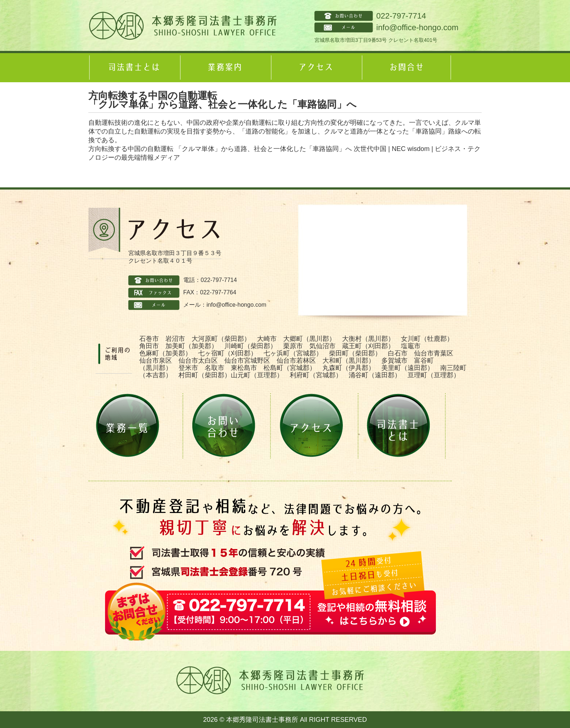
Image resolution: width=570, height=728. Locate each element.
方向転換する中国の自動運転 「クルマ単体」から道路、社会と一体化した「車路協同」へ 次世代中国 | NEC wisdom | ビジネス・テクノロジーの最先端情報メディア (284, 153)
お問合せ (406, 68)
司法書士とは (134, 68)
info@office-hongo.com (417, 27)
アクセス (316, 68)
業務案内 (225, 68)
